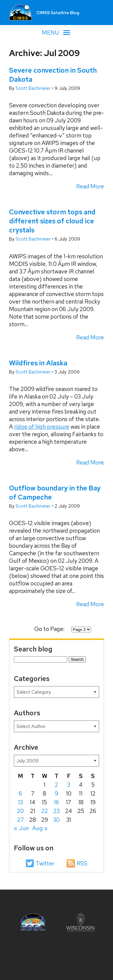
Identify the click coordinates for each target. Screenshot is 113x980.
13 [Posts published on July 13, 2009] (20, 802)
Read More (90, 186)
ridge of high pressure (42, 427)
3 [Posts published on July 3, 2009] (69, 785)
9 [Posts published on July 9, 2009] (56, 794)
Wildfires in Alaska (38, 363)
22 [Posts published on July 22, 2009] (45, 811)
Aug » (40, 828)
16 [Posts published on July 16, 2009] (56, 802)
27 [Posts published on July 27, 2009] (20, 820)
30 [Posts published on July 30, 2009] (56, 820)
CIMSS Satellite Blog (58, 13)
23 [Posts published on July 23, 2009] (56, 811)
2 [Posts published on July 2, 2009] (56, 785)
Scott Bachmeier (34, 88)
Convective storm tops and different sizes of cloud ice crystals (52, 221)
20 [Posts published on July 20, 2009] (20, 811)
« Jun (21, 828)
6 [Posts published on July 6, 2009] (20, 794)
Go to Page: (50, 629)
